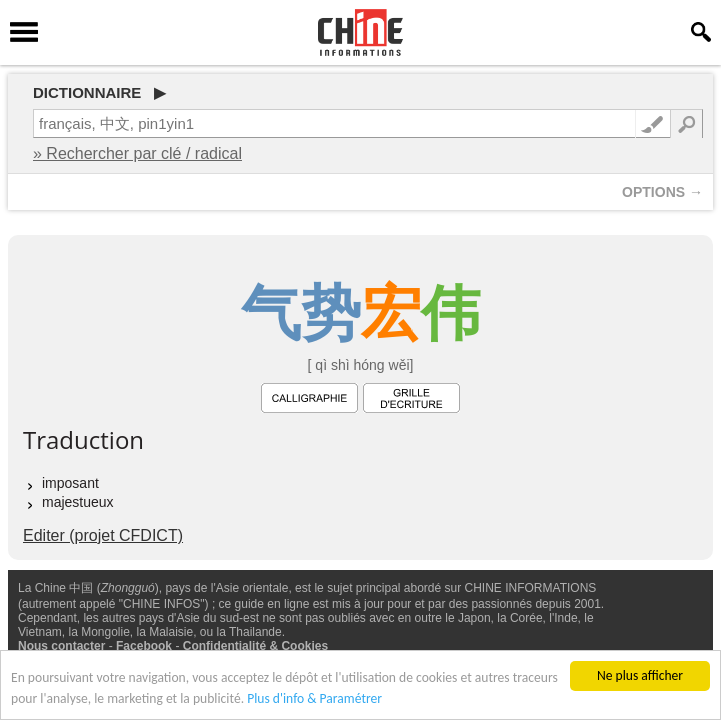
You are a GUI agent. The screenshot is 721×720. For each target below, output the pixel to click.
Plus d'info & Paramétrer (314, 699)
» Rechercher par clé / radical (137, 153)
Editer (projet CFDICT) (103, 535)
